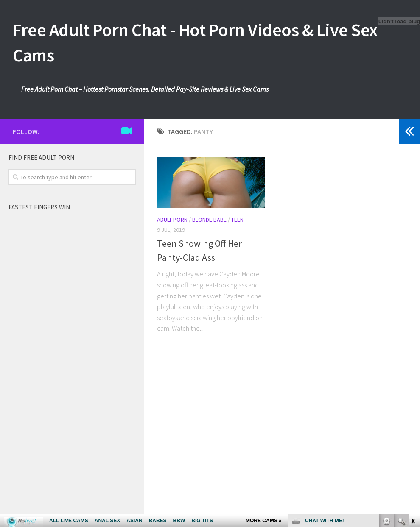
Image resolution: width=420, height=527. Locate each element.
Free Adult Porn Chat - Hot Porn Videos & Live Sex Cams (195, 42)
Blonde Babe (209, 220)
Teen (237, 220)
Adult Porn (172, 220)
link (413, 395)
